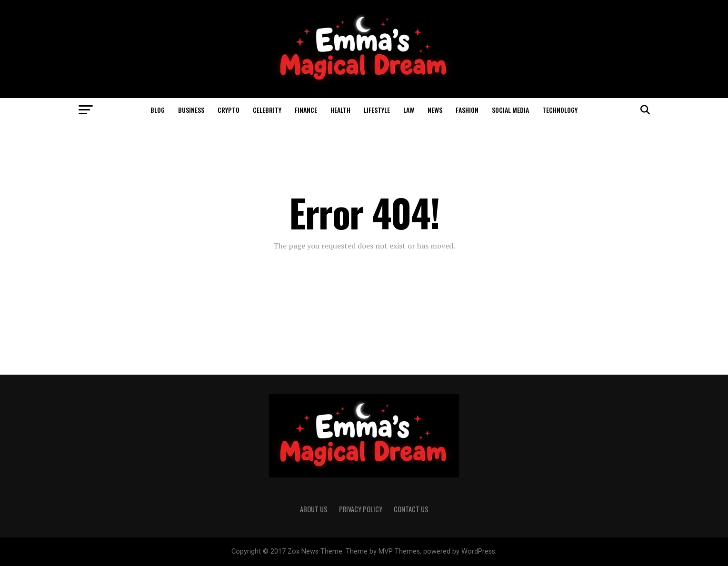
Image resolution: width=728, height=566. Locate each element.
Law (409, 110)
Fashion (467, 110)
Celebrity (267, 110)
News (435, 110)
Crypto (229, 110)
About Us (314, 509)
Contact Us (411, 509)
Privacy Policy (361, 509)
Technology (560, 110)
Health (340, 110)
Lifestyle (377, 110)
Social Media (510, 110)
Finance (306, 110)
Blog (158, 110)
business (191, 110)
